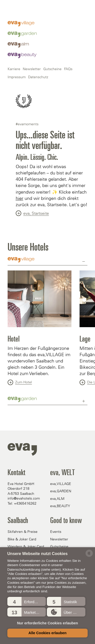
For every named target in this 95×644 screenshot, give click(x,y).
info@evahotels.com (24, 498)
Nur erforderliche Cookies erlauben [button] (48, 623)
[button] (27, 601)
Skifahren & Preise (23, 532)
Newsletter (32, 180)
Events (56, 532)
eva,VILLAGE (61, 484)
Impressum (17, 188)
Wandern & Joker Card (26, 546)
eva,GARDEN (61, 491)
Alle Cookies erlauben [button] (47, 633)
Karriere (14, 180)
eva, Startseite (32, 213)
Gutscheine (52, 180)
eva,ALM (57, 499)
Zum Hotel (20, 382)
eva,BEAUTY (60, 506)
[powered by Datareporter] (89, 556)
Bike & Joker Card (22, 539)
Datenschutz (38, 188)
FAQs (68, 180)
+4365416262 (25, 503)
